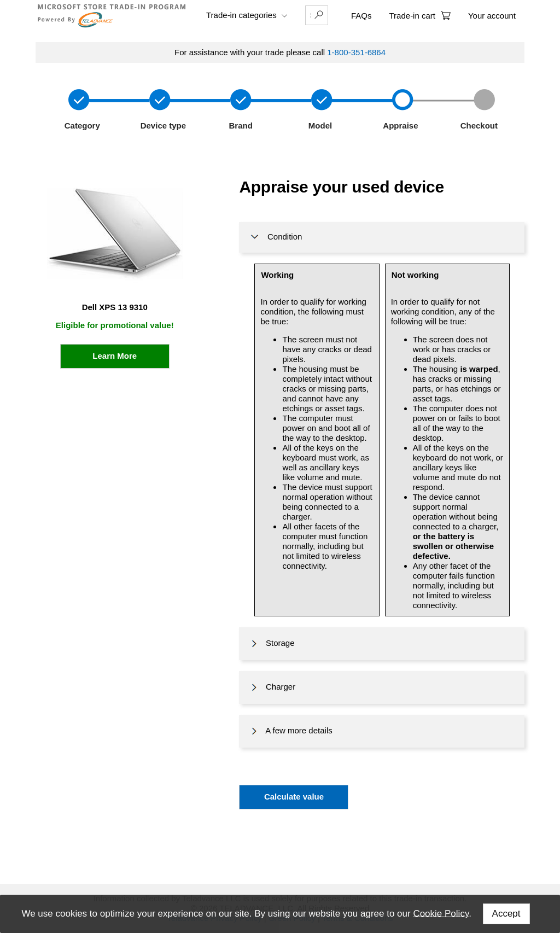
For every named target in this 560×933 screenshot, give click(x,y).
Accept (506, 914)
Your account (492, 16)
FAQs (361, 16)
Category (81, 126)
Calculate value (294, 797)
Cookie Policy (441, 913)
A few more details (290, 731)
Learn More (115, 356)
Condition (275, 237)
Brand (238, 126)
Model (319, 126)
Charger (272, 687)
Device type (162, 126)
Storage (272, 644)
